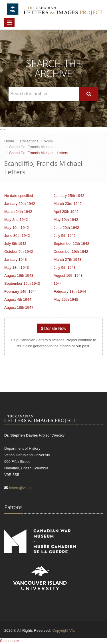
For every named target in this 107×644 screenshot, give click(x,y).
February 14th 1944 (20, 291)
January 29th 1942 (20, 204)
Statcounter (10, 641)
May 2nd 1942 (16, 220)
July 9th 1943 (65, 268)
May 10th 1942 (66, 220)
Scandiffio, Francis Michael (31, 147)
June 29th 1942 (66, 228)
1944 (58, 283)
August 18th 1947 (19, 307)
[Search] (89, 94)
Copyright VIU (64, 630)
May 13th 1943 (17, 268)
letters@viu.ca (21, 488)
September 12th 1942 (71, 244)
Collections (29, 141)
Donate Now (53, 328)
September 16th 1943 (22, 283)
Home (9, 141)
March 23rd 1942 (68, 204)
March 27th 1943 (68, 260)
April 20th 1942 (66, 212)
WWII (49, 141)
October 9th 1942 (19, 252)
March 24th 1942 (18, 212)
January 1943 (16, 260)
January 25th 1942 (69, 196)
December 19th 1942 (71, 252)
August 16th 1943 (19, 275)
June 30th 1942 (17, 236)
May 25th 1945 (66, 299)
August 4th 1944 (18, 299)
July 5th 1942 (65, 236)
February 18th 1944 (70, 291)
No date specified (19, 196)
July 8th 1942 (15, 244)
